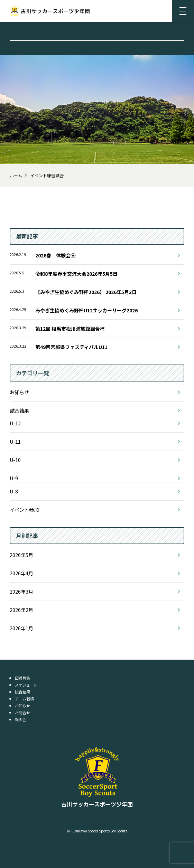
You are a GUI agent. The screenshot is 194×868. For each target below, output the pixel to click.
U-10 (15, 460)
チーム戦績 (24, 699)
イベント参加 (24, 510)
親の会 (21, 719)
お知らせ (19, 392)
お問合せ (22, 713)
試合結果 (19, 411)
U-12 (15, 423)
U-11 (15, 442)
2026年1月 (21, 628)
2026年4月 (21, 573)
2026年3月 (21, 592)
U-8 (14, 491)
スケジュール (26, 685)
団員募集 (22, 678)
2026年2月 (21, 610)
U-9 (14, 478)
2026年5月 (21, 555)
